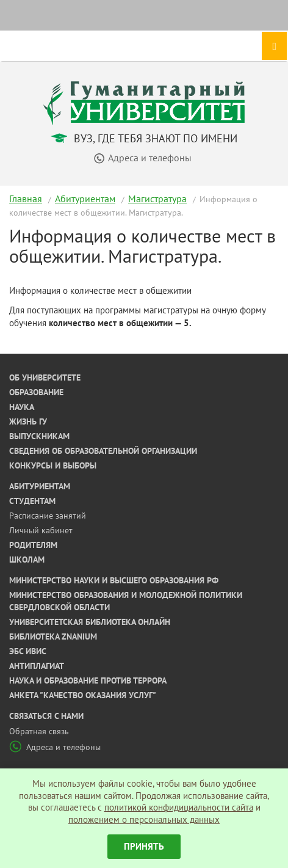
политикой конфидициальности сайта (179, 807)
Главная (26, 199)
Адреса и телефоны (55, 747)
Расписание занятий (48, 516)
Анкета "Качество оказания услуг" (83, 695)
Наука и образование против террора (88, 680)
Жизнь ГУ (28, 421)
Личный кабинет (41, 530)
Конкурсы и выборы (53, 465)
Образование (36, 392)
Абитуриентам (85, 199)
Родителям (33, 545)
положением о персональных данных (144, 819)
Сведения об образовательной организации (103, 451)
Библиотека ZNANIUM (53, 636)
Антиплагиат (37, 666)
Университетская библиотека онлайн (90, 622)
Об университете (45, 377)
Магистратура (157, 199)
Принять (144, 846)
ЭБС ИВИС (28, 651)
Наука (22, 407)
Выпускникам (39, 436)
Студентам (32, 501)
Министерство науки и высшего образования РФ (114, 580)
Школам (27, 560)
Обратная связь (39, 731)
